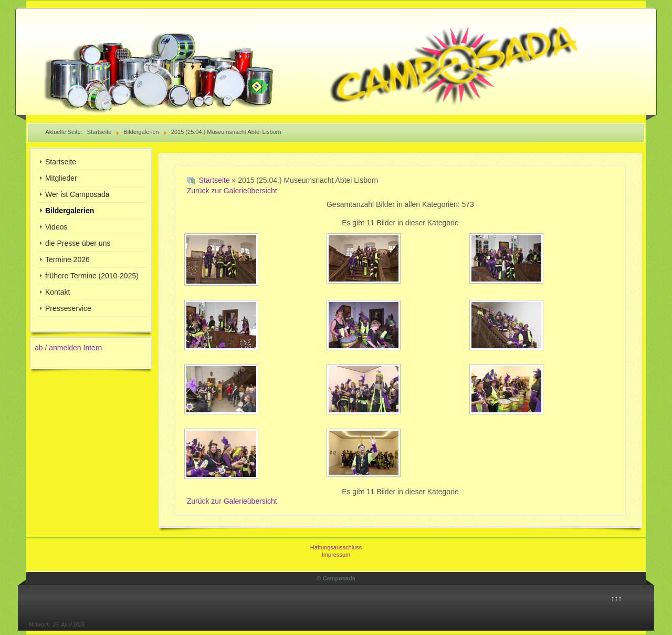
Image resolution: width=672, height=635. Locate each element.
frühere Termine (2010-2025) (92, 276)
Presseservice (68, 308)
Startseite (61, 162)
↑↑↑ (617, 598)
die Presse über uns (78, 243)
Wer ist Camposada (77, 194)
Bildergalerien (70, 211)
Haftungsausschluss (336, 547)
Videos (56, 227)
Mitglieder (61, 178)
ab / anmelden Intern (68, 348)
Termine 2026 (67, 259)
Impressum (336, 555)
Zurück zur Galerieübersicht (232, 191)
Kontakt (57, 292)
